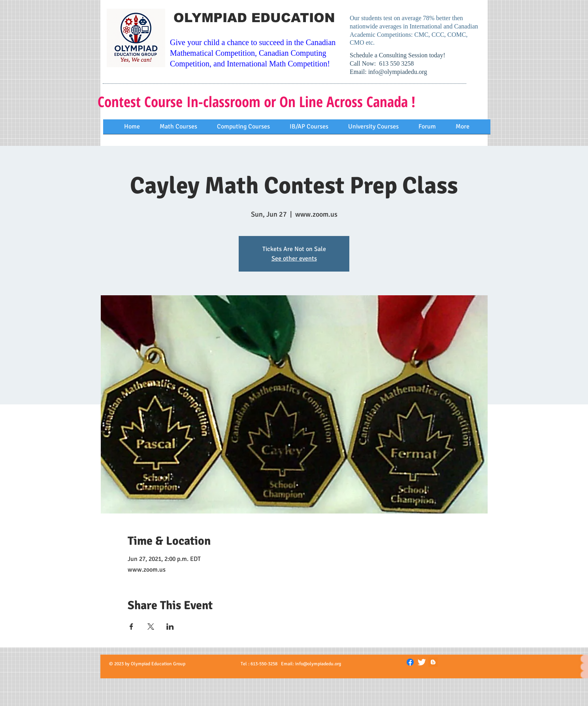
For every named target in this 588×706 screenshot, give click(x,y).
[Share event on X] (151, 627)
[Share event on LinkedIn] (170, 627)
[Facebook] (410, 662)
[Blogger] (433, 662)
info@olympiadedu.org (398, 72)
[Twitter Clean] (422, 662)
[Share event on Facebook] (131, 627)
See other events (294, 259)
